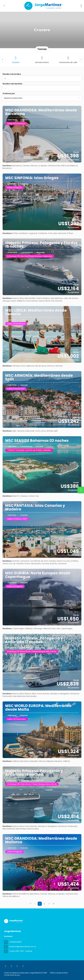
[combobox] (42, 88)
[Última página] (54, 904)
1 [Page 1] (40, 904)
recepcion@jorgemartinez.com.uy (23, 946)
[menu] (81, 6)
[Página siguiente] (49, 904)
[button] (3, 59)
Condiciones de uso (12, 975)
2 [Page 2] (44, 904)
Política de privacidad (59, 973)
